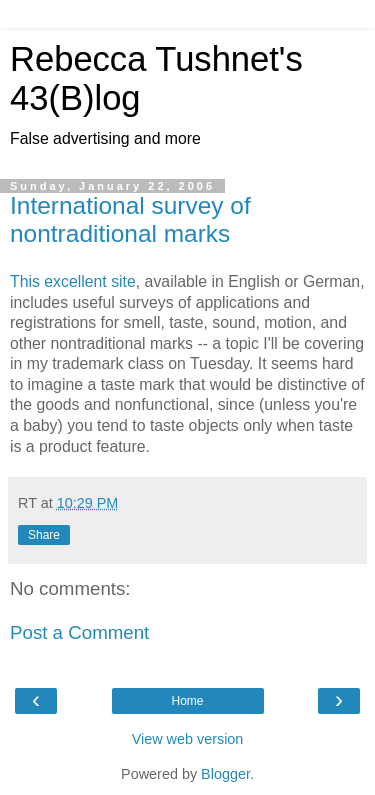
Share (44, 535)
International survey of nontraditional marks (130, 219)
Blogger (225, 774)
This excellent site (73, 281)
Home (187, 701)
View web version (188, 739)
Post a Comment (79, 632)
